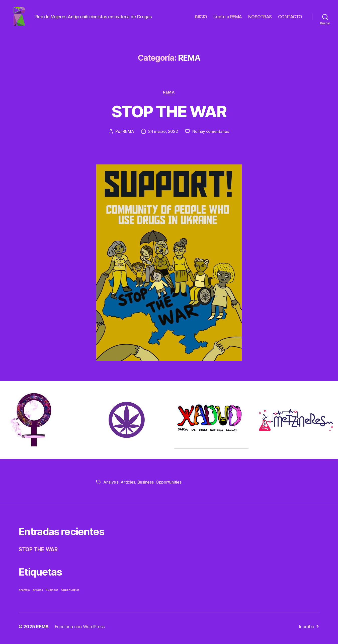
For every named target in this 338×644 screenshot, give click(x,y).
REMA (169, 96)
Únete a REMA (228, 18)
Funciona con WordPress (80, 630)
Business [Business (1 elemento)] (52, 593)
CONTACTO (290, 18)
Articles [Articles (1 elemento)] (38, 593)
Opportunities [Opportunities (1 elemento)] (70, 593)
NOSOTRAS (260, 18)
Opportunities (169, 485)
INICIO (201, 18)
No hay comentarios (211, 135)
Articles (128, 485)
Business (146, 485)
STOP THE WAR (169, 115)
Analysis (111, 485)
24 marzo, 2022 (163, 135)
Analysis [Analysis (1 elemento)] (24, 593)
